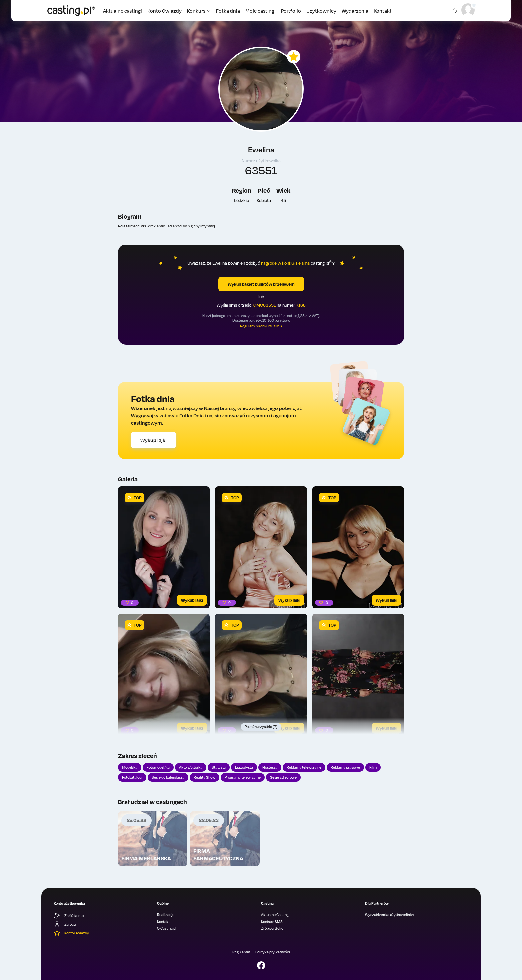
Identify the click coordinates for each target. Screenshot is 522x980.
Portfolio (291, 11)
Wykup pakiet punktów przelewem (261, 284)
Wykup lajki (154, 440)
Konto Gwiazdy (165, 11)
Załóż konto (69, 916)
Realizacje (166, 915)
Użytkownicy (321, 11)
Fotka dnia (228, 11)
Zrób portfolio (272, 928)
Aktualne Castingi (275, 915)
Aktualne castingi (123, 11)
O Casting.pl (167, 928)
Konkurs (199, 11)
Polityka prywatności (273, 952)
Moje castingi (261, 11)
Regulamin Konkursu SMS (261, 326)
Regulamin (241, 952)
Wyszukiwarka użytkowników (390, 915)
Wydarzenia (355, 11)
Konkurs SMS (272, 922)
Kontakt (383, 11)
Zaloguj (65, 924)
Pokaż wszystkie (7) (261, 727)
